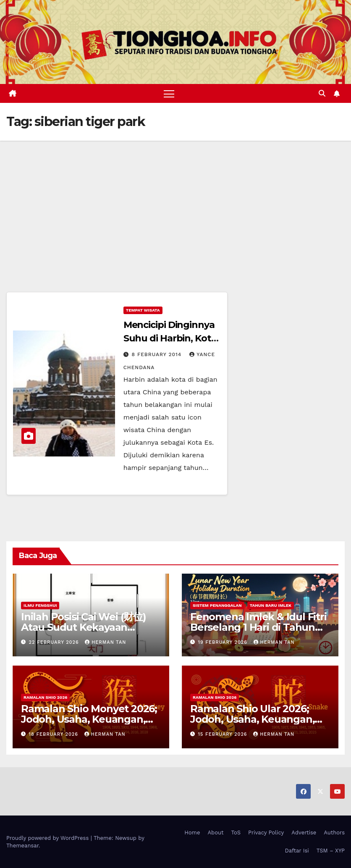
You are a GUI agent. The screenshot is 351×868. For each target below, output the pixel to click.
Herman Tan (105, 642)
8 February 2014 (158, 355)
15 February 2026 (224, 734)
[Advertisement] (175, 204)
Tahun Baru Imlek (271, 605)
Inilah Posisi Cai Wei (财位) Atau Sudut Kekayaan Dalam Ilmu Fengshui (84, 627)
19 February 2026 (224, 642)
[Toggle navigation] (169, 93)
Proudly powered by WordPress (48, 838)
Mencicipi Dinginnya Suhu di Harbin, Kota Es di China (170, 339)
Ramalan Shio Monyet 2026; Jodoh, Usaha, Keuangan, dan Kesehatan (89, 719)
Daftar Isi (297, 851)
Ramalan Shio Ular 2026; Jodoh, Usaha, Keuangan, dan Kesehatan (252, 719)
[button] (322, 93)
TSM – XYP (331, 851)
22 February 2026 (55, 642)
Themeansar (22, 846)
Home (192, 833)
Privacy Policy (266, 833)
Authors (334, 833)
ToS (236, 833)
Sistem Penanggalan (217, 605)
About (216, 833)
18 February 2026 (55, 734)
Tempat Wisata (143, 311)
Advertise (304, 833)
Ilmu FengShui (40, 605)
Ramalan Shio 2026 (45, 697)
